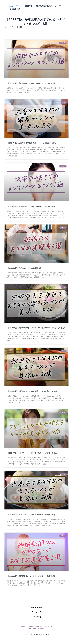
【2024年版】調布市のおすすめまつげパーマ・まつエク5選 (31, 207)
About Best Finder (36, 607)
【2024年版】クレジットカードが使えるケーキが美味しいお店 (32, 453)
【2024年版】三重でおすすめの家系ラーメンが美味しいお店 (32, 143)
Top (36, 603)
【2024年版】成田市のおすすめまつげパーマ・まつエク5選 (31, 83)
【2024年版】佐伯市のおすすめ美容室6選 (24, 268)
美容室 (19, 6)
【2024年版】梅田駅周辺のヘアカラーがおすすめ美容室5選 (31, 576)
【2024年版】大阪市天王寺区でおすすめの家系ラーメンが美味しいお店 (36, 328)
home (12, 6)
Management (37, 612)
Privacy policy (36, 617)
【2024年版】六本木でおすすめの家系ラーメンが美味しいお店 (32, 515)
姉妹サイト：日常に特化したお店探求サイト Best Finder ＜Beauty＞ (37, 628)
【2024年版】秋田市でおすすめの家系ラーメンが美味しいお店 (32, 391)
